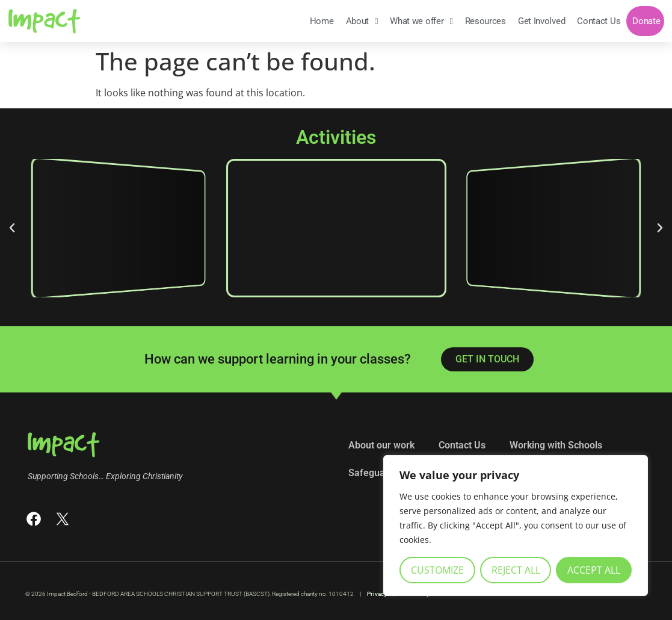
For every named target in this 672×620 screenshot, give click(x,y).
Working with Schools (556, 445)
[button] (12, 228)
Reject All (516, 570)
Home (322, 21)
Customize (437, 570)
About (362, 21)
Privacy (377, 594)
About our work (381, 445)
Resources (486, 21)
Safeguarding (378, 473)
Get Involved (541, 21)
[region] (516, 525)
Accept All (594, 570)
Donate (646, 21)
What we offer (421, 21)
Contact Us (599, 21)
